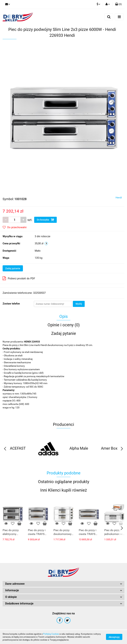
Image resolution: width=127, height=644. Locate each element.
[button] (118, 4)
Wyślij (79, 304)
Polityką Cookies (51, 634)
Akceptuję (114, 637)
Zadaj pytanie (13, 268)
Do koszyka (45, 220)
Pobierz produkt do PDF (19, 278)
